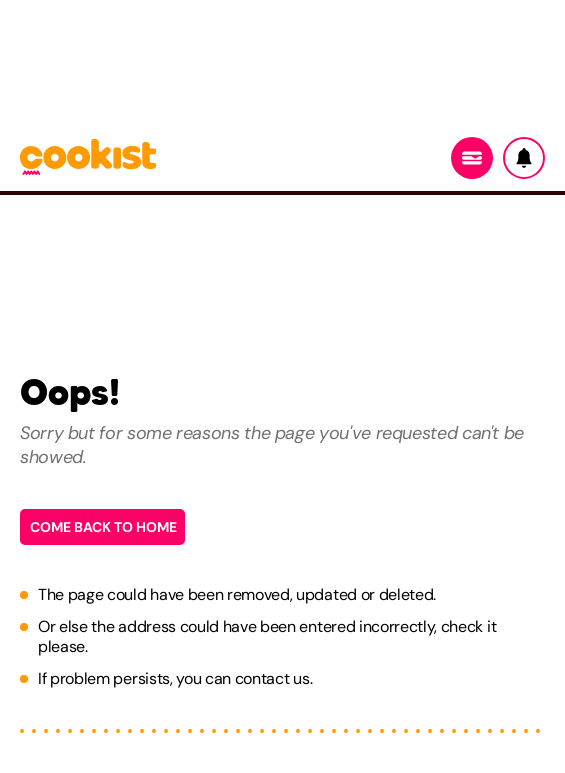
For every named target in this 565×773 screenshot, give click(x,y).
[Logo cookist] (88, 158)
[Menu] (472, 158)
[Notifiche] (524, 158)
